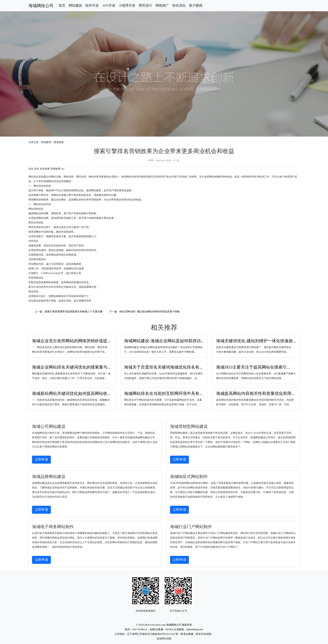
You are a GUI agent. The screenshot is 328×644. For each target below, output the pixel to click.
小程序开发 (127, 6)
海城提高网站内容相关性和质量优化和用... (255, 393)
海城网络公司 (41, 6)
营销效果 (55, 169)
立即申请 (41, 460)
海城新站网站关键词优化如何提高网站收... (71, 393)
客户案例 (196, 6)
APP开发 (109, 6)
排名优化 (179, 6)
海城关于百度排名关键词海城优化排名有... (163, 367)
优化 (31, 169)
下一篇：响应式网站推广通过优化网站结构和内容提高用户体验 (145, 312)
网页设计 (145, 6)
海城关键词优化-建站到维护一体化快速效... (256, 341)
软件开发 (92, 6)
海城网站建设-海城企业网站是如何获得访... (164, 341)
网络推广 (162, 6)
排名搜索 (45, 169)
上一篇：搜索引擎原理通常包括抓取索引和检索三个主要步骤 (69, 312)
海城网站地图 (164, 639)
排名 (37, 169)
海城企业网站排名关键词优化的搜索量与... (71, 367)
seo (63, 169)
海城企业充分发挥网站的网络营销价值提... (71, 341)
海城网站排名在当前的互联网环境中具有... (163, 393)
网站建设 (75, 6)
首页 (62, 6)
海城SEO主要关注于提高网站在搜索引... (253, 367)
